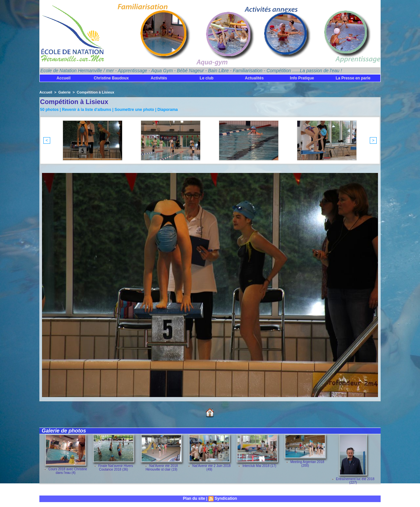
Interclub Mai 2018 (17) (259, 466)
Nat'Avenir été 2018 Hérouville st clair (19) (162, 468)
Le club (207, 78)
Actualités (254, 78)
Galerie (64, 92)
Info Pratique (302, 78)
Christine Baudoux (111, 78)
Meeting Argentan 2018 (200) (307, 464)
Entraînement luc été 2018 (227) (355, 481)
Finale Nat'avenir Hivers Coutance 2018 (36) (115, 468)
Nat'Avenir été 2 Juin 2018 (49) (211, 468)
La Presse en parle (353, 78)
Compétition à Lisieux (95, 92)
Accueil (63, 78)
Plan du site (194, 498)
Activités (159, 78)
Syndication (226, 498)
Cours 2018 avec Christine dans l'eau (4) (68, 471)
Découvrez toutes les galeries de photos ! (77, 490)
